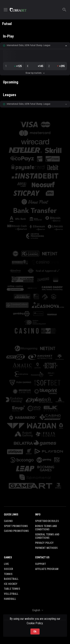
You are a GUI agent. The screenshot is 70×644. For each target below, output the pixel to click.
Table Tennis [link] (12, 589)
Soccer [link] (8, 569)
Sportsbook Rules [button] (47, 521)
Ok (35, 631)
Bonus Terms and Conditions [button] (46, 528)
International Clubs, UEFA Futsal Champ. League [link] (28, 45)
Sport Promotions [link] (16, 526)
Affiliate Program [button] (47, 569)
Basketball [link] (11, 579)
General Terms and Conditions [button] (47, 536)
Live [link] (6, 564)
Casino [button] (8, 521)
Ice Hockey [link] (11, 584)
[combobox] (35, 610)
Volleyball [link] (11, 594)
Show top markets (35, 73)
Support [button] (41, 564)
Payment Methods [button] (46, 548)
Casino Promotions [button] (16, 531)
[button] (35, 46)
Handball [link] (10, 599)
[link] (18, 10)
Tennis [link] (8, 574)
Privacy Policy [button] (44, 543)
